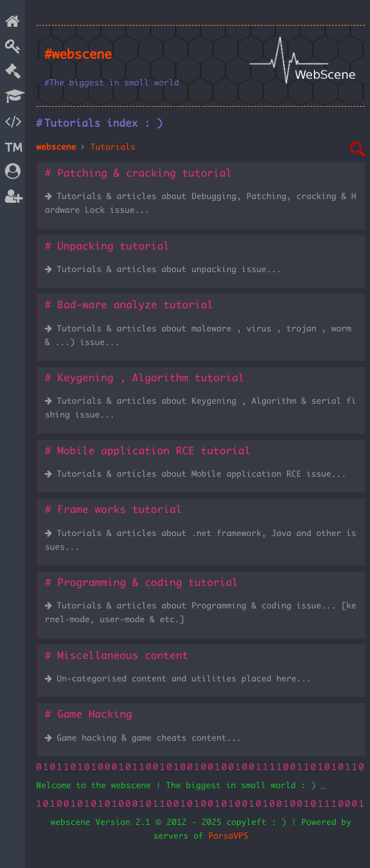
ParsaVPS (228, 836)
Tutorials (113, 147)
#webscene (78, 55)
